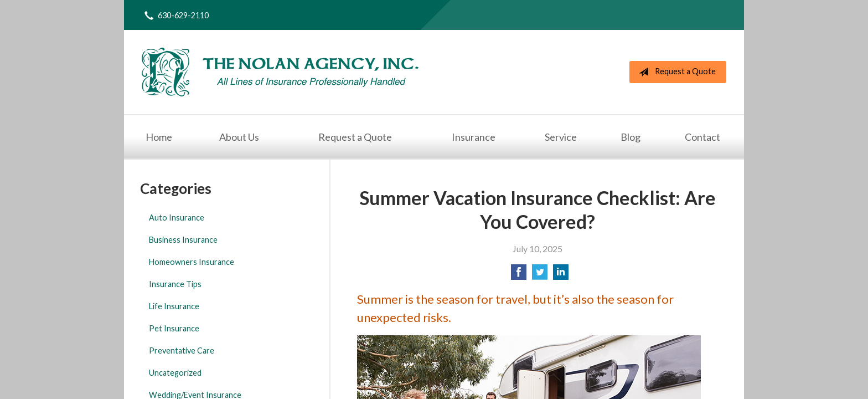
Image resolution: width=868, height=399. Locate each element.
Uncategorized (175, 373)
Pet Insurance (174, 328)
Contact (702, 137)
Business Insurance (183, 240)
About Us (239, 137)
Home (159, 137)
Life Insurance (174, 306)
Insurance (474, 137)
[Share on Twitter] (540, 275)
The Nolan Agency (280, 72)
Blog (631, 137)
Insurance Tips (175, 284)
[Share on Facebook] (519, 275)
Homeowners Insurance (192, 262)
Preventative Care (182, 351)
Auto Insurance (177, 218)
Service (561, 137)
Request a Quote (675, 72)
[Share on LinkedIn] (561, 275)
